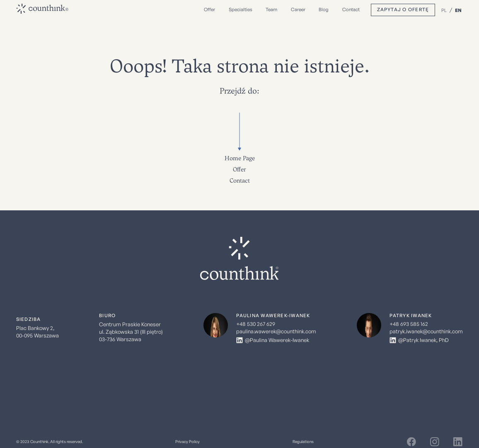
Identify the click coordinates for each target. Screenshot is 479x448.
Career (298, 10)
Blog (324, 10)
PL (444, 10)
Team (271, 10)
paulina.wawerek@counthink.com (276, 331)
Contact (351, 10)
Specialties (241, 10)
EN (458, 10)
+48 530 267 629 (256, 324)
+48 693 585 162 (409, 324)
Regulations (303, 442)
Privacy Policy (187, 442)
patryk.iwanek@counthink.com (426, 331)
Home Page (240, 158)
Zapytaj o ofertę (403, 10)
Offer (239, 170)
